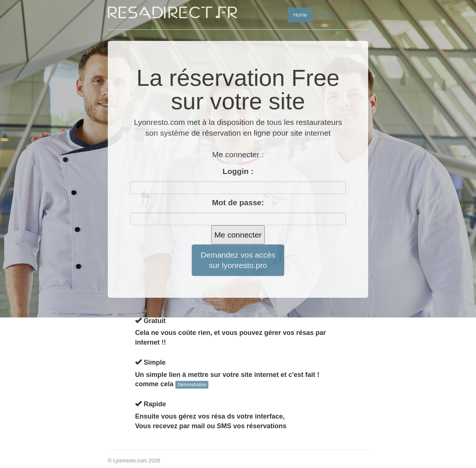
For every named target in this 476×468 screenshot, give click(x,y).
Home (300, 15)
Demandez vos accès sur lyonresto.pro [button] (238, 260)
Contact (354, 15)
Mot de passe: (238, 202)
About (326, 15)
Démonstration (192, 385)
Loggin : (238, 171)
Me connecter (238, 235)
